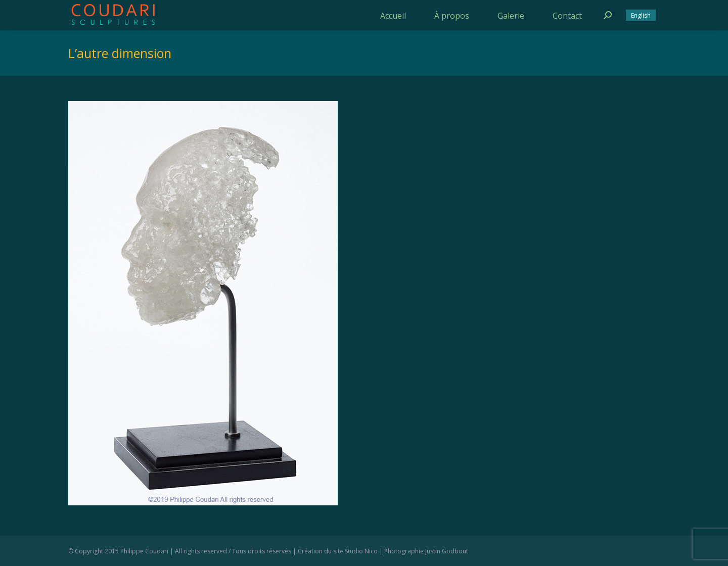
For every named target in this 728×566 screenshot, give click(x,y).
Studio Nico (361, 551)
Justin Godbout (447, 551)
